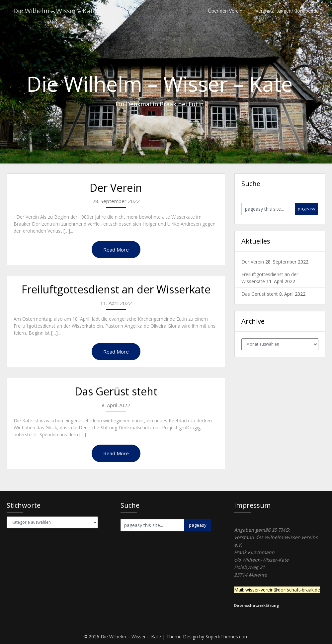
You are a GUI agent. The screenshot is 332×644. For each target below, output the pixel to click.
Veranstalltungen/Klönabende (287, 11)
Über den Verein (225, 11)
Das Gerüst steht (116, 391)
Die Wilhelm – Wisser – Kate (56, 11)
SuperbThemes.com (227, 637)
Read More (116, 250)
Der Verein (116, 188)
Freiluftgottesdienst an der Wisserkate (116, 289)
